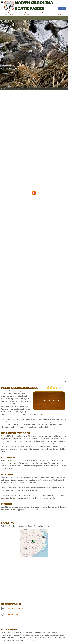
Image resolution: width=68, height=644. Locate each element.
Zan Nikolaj (19, 89)
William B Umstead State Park (14, 608)
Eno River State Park (11, 614)
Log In (62, 9)
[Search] (51, 381)
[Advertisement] (22, 374)
